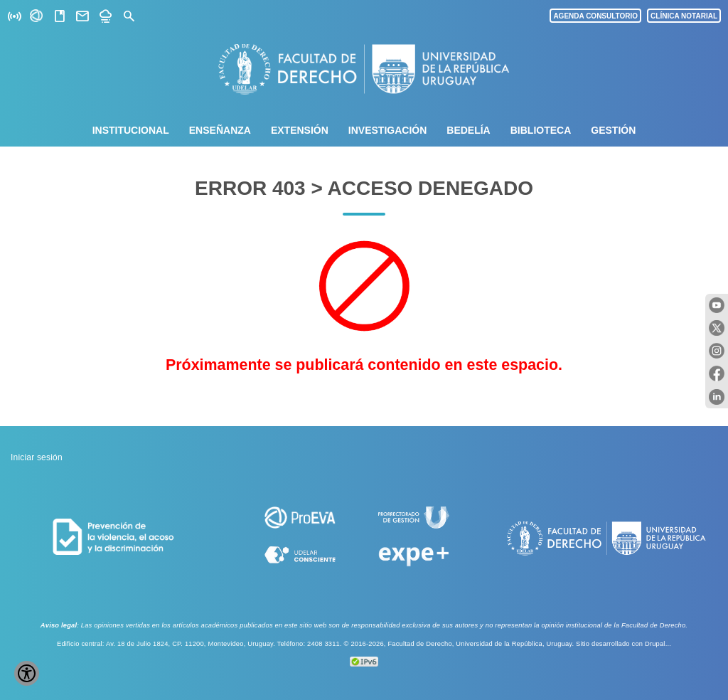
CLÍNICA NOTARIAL (684, 16)
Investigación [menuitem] (387, 130)
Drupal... (658, 644)
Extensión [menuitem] (300, 130)
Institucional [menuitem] (131, 130)
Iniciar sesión (37, 457)
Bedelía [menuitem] (468, 130)
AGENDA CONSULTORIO (595, 16)
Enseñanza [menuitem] (220, 130)
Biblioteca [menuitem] (541, 130)
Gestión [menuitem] (613, 130)
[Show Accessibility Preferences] (27, 673)
